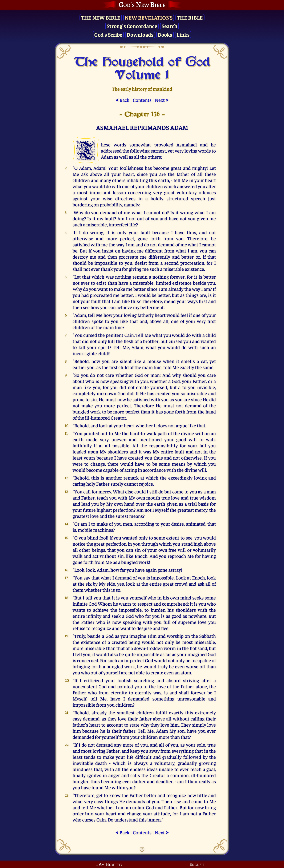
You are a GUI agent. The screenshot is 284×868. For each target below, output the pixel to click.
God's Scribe (108, 34)
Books (165, 34)
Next (162, 100)
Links (183, 34)
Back (122, 100)
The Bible (190, 17)
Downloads (140, 34)
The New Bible (101, 17)
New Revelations (149, 17)
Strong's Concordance (132, 26)
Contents (142, 100)
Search (170, 26)
